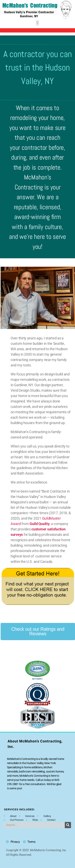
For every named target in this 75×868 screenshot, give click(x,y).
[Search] (68, 825)
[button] (37, 23)
